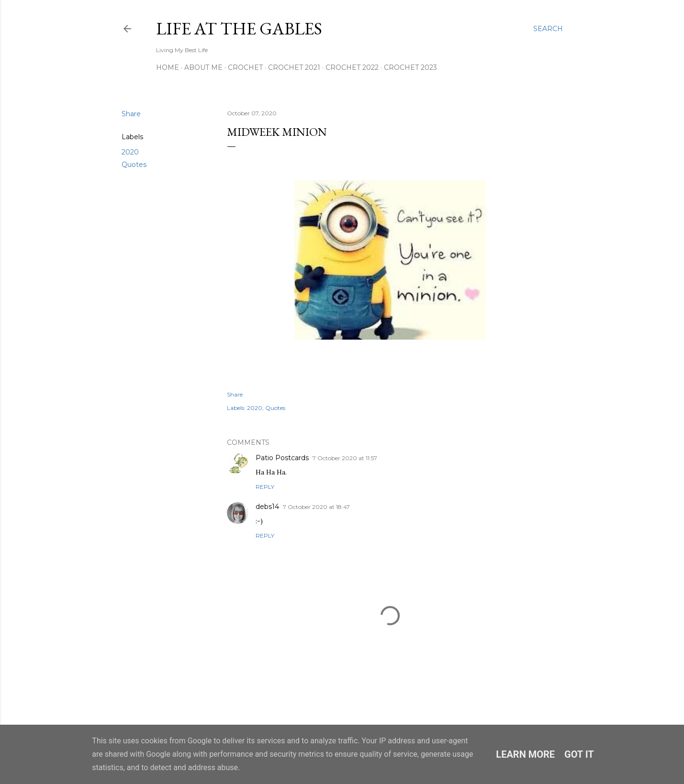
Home (168, 67)
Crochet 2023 (410, 67)
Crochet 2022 (352, 67)
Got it (579, 754)
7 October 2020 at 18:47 (316, 507)
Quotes (134, 165)
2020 (130, 152)
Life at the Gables (239, 28)
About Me (203, 67)
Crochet (245, 67)
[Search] (548, 29)
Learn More (525, 754)
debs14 (267, 507)
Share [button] (131, 114)
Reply (265, 487)
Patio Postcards (282, 458)
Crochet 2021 (294, 67)
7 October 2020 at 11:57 (345, 458)
